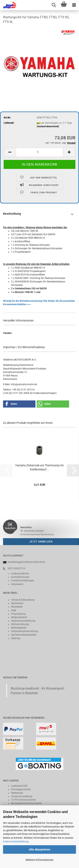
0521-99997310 (17, 568)
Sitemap (16, 638)
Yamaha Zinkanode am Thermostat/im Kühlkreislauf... (39, 467)
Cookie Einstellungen (23, 580)
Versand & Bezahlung (23, 600)
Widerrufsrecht (19, 617)
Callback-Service (20, 574)
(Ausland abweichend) (48, 126)
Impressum (17, 584)
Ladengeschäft (19, 786)
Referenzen (17, 793)
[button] (10, 152)
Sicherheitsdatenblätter (24, 635)
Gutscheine (17, 603)
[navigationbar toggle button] (74, 5)
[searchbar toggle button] (54, 5)
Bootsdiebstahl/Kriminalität (26, 803)
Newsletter (17, 607)
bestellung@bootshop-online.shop (26, 562)
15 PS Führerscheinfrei (23, 800)
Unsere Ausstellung (22, 796)
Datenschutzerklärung (16, 841)
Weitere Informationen (39, 860)
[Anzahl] (39, 152)
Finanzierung (18, 614)
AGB (13, 610)
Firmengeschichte (21, 789)
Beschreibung (12, 214)
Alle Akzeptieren (40, 849)
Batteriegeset (18, 628)
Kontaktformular (20, 577)
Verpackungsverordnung (25, 631)
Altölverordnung (20, 624)
